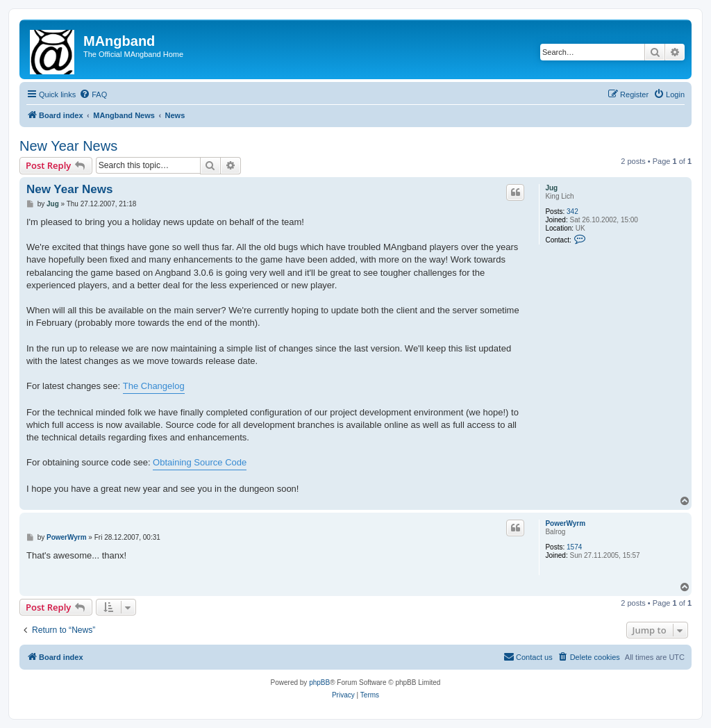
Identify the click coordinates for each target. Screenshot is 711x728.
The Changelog (154, 386)
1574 (574, 547)
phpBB (319, 682)
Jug (551, 188)
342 (572, 212)
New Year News (68, 146)
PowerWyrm (565, 523)
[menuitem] (93, 94)
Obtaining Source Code (200, 462)
